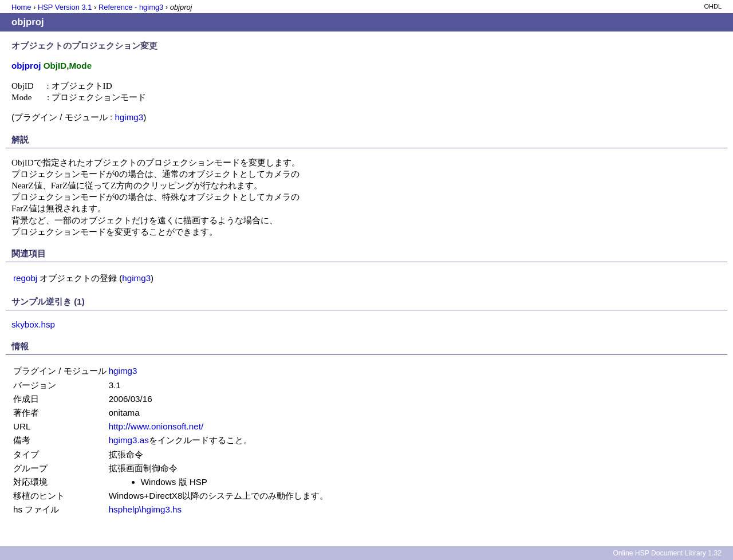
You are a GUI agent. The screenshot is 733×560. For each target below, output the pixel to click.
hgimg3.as (129, 440)
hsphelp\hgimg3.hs (145, 509)
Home (21, 7)
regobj (25, 278)
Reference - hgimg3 (131, 7)
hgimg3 (129, 117)
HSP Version (65, 7)
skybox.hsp (33, 324)
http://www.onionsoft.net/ (156, 426)
